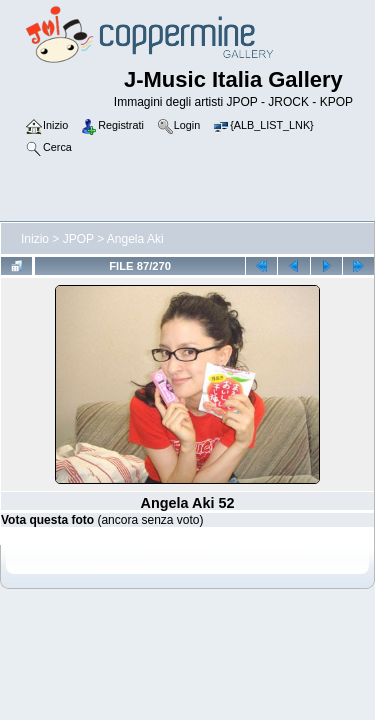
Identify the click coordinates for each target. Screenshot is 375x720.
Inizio (35, 239)
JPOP (78, 239)
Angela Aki (135, 239)
